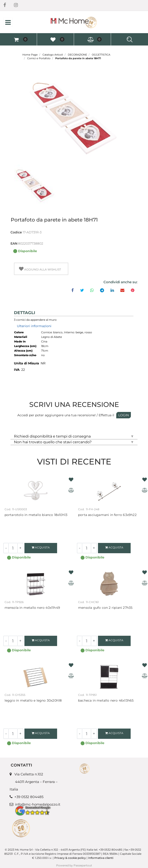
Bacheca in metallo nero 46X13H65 (106, 701)
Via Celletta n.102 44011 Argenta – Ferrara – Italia (34, 782)
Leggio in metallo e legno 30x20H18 (33, 701)
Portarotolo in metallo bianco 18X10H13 (36, 515)
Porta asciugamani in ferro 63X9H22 (107, 515)
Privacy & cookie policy (70, 858)
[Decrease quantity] (6, 548)
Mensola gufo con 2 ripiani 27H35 (105, 608)
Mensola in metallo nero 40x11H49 (32, 608)
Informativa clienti (101, 858)
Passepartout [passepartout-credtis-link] (83, 865)
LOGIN (124, 415)
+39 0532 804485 (29, 797)
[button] (74, 117)
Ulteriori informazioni (34, 326)
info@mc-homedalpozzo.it (38, 804)
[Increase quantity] (20, 548)
